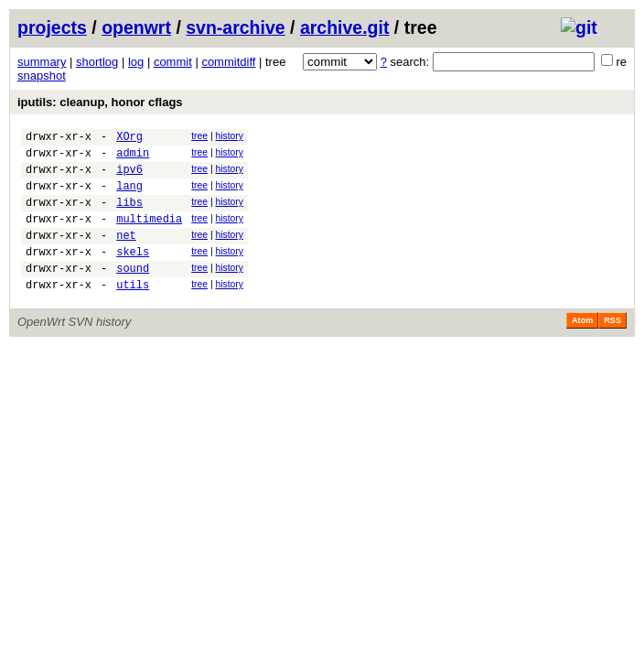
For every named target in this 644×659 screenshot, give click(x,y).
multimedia (149, 235)
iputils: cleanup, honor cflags (100, 102)
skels (133, 273)
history (229, 136)
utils (133, 312)
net (126, 254)
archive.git (345, 27)
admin (133, 158)
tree (199, 136)
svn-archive (235, 27)
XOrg (129, 139)
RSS (612, 348)
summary (42, 62)
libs (129, 216)
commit (173, 62)
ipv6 (129, 177)
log (136, 62)
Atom (582, 348)
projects (52, 27)
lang (129, 196)
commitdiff (228, 62)
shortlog (97, 62)
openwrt (136, 27)
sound (133, 292)
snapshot (42, 76)
